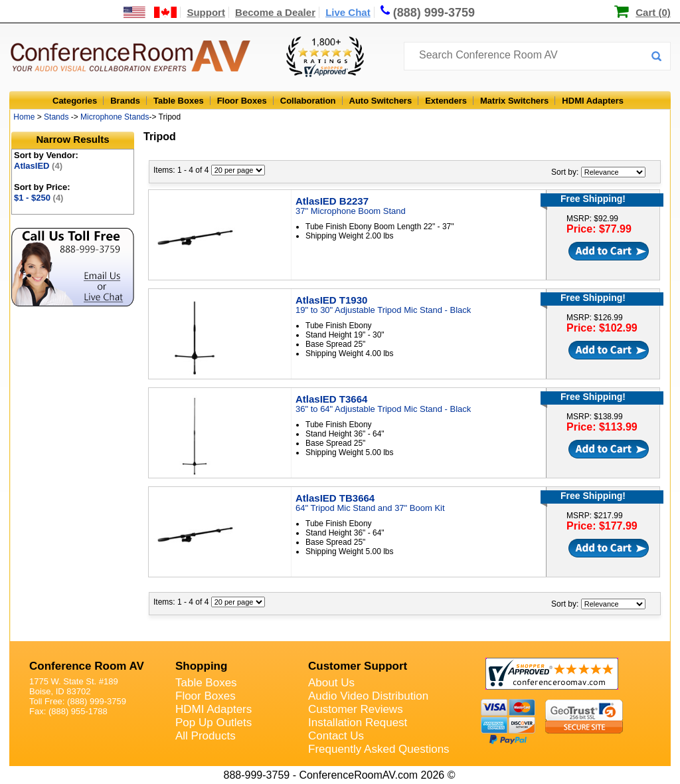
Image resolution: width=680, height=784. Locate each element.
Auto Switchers (381, 101)
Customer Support (358, 666)
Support (206, 12)
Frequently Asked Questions (379, 749)
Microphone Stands (115, 117)
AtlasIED (38, 166)
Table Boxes (179, 101)
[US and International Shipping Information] (150, 12)
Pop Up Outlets (213, 723)
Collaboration (308, 101)
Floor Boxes (242, 101)
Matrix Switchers (514, 101)
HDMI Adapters (593, 101)
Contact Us (336, 736)
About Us (331, 683)
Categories (75, 101)
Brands (125, 101)
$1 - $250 (39, 198)
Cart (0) (653, 12)
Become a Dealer (275, 12)
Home (24, 117)
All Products (206, 736)
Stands (56, 117)
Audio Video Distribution (368, 696)
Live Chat (348, 12)
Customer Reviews (356, 709)
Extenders (446, 101)
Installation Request (358, 723)
